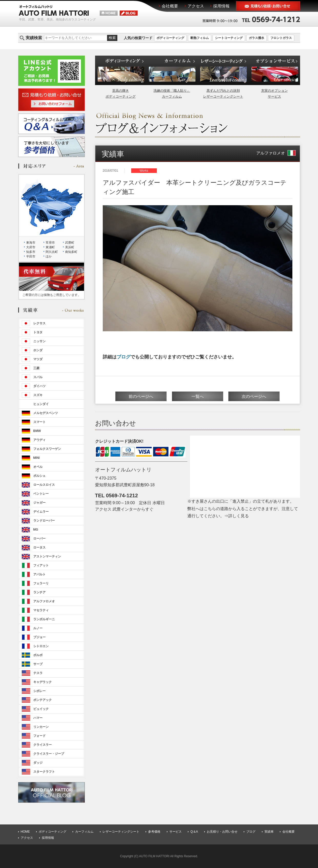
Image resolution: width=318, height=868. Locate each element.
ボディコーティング (170, 38)
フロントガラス (281, 38)
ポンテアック (43, 700)
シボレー (39, 691)
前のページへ (141, 396)
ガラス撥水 (257, 38)
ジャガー (39, 503)
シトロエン (41, 646)
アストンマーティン (47, 556)
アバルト (39, 574)
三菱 (36, 368)
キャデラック (43, 682)
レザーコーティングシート (121, 832)
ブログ (124, 357)
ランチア (39, 592)
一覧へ (198, 396)
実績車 (269, 832)
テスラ (38, 673)
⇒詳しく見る (237, 516)
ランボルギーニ (44, 619)
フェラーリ (41, 583)
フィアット (41, 565)
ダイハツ (39, 386)
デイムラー (41, 512)
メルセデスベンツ (46, 413)
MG (36, 530)
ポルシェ (39, 476)
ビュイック (41, 709)
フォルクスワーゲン (47, 449)
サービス (176, 832)
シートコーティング (229, 38)
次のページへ (254, 396)
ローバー (39, 539)
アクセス (27, 838)
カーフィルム (84, 832)
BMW (37, 431)
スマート (39, 422)
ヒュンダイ (41, 404)
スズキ (38, 395)
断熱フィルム (200, 38)
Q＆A (194, 832)
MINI (37, 458)
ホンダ (38, 350)
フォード (39, 736)
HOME (25, 832)
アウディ (39, 440)
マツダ (38, 359)
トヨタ (38, 332)
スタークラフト (44, 772)
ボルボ (38, 655)
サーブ (38, 664)
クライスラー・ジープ (49, 754)
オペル (38, 467)
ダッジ (38, 763)
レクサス (39, 323)
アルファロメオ (276, 153)
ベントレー (41, 494)
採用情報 (48, 838)
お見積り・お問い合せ (222, 832)
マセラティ (41, 610)
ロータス (39, 547)
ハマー (38, 718)
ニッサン (39, 341)
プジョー (39, 637)
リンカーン (41, 727)
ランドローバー (44, 521)
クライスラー (43, 745)
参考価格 (154, 832)
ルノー (38, 628)
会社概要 (289, 832)
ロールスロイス (44, 485)
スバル (38, 377)
